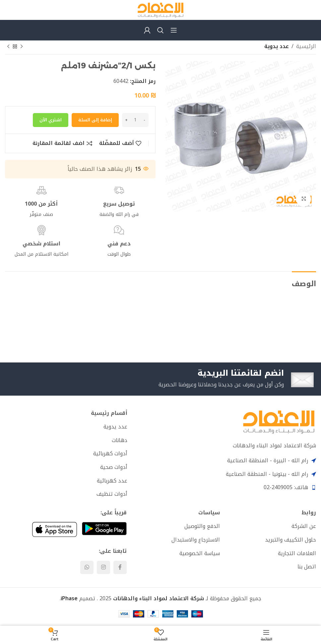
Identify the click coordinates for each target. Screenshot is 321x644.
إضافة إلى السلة (95, 120)
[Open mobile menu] (174, 30)
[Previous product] (22, 47)
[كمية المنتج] (135, 120)
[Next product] (8, 47)
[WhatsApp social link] (87, 567)
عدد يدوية (277, 46)
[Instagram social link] (103, 567)
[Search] (160, 30)
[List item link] (66, 427)
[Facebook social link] (120, 567)
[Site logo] (160, 9)
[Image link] (279, 421)
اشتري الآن (51, 120)
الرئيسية (306, 46)
